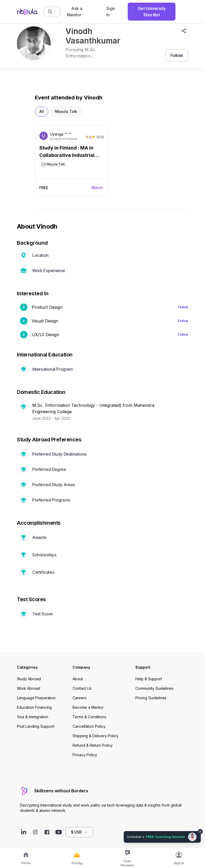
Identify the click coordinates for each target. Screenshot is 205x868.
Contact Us (82, 688)
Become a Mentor (88, 707)
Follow (183, 307)
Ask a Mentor (75, 12)
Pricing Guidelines (151, 698)
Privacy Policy (85, 755)
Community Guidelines (154, 688)
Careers (80, 698)
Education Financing (34, 707)
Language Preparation (36, 698)
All (42, 111)
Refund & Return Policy (93, 745)
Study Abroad (29, 679)
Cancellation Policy (89, 726)
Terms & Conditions (89, 717)
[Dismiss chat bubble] (200, 832)
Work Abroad (28, 688)
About (78, 679)
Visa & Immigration (33, 717)
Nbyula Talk (66, 111)
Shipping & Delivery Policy (96, 736)
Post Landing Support (36, 726)
